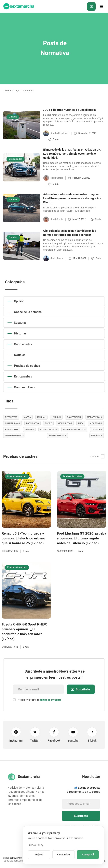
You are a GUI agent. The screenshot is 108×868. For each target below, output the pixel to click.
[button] (102, 6)
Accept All (88, 855)
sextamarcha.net (19, 858)
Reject (39, 855)
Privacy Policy (36, 845)
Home (8, 91)
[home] (18, 6)
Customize (64, 855)
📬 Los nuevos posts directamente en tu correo (84, 790)
